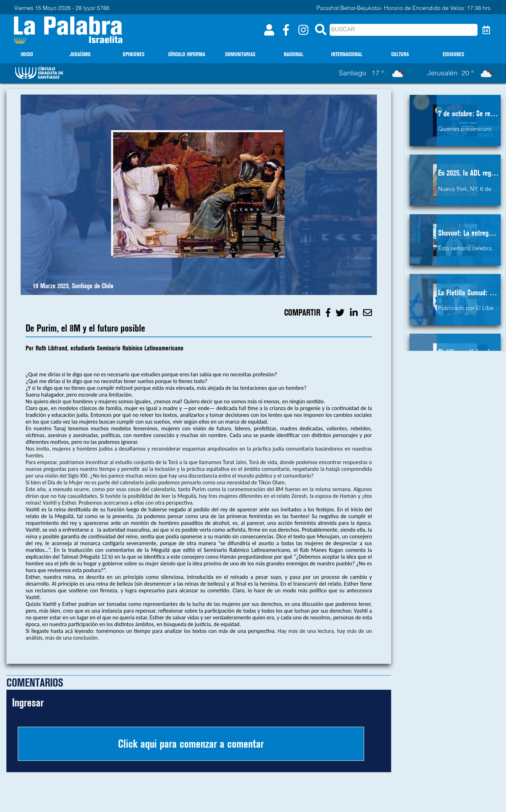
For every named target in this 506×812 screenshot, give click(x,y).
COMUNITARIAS (240, 54)
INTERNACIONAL (347, 54)
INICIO (27, 54)
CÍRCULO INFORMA (187, 54)
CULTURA (400, 54)
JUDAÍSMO (80, 54)
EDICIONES (453, 54)
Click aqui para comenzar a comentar (191, 744)
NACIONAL (294, 54)
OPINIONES (134, 54)
